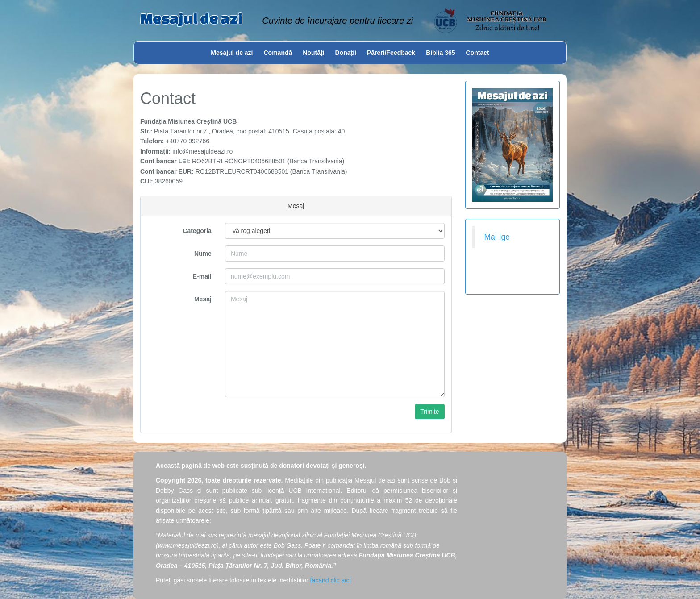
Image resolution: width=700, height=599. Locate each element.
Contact (478, 53)
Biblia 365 (440, 53)
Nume (203, 254)
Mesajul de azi (192, 18)
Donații (346, 53)
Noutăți (313, 53)
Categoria (197, 231)
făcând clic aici (331, 580)
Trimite (429, 412)
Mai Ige (497, 237)
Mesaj (203, 299)
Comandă (278, 53)
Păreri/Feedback (391, 53)
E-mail (202, 276)
